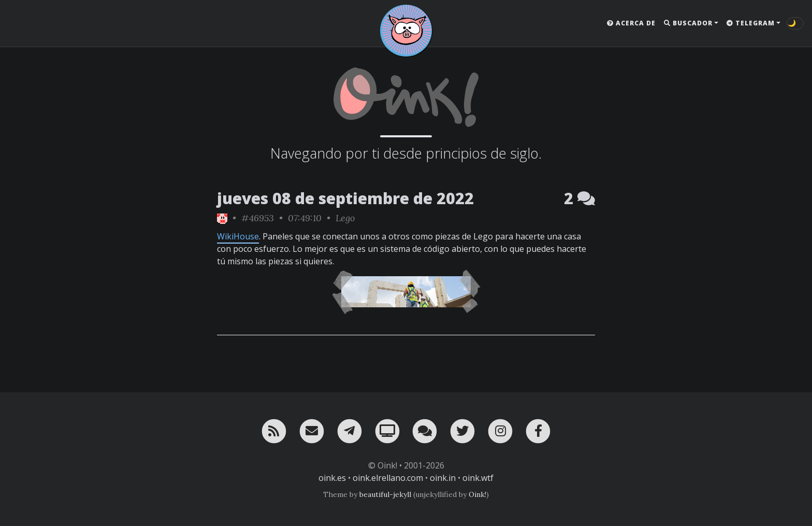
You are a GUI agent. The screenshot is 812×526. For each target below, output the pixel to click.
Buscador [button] (688, 23)
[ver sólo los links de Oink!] (222, 218)
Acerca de (631, 23)
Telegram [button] (751, 23)
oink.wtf (478, 478)
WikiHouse (238, 236)
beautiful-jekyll (385, 494)
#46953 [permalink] (258, 218)
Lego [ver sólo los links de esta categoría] (345, 218)
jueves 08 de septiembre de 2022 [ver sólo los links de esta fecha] (345, 198)
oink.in (443, 478)
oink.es (332, 478)
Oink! (477, 494)
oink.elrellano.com (388, 478)
